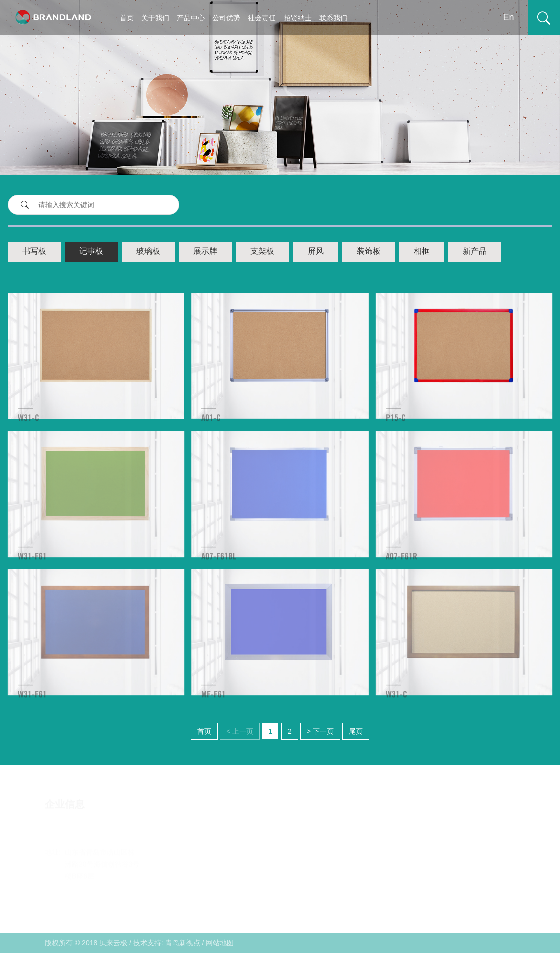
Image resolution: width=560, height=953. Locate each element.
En (508, 17)
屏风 (316, 251)
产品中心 (191, 18)
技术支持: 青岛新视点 (167, 943)
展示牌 (205, 251)
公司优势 (226, 18)
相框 (422, 251)
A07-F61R (401, 563)
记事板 (91, 251)
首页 (127, 18)
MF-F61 (214, 701)
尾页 (356, 731)
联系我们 (333, 18)
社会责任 (262, 18)
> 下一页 (320, 731)
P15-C (396, 425)
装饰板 (369, 251)
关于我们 (155, 18)
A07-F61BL (219, 563)
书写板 (34, 251)
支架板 (262, 251)
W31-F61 (32, 563)
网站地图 (220, 943)
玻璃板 (148, 251)
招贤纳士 (298, 18)
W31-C (28, 425)
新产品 (475, 251)
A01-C (211, 425)
